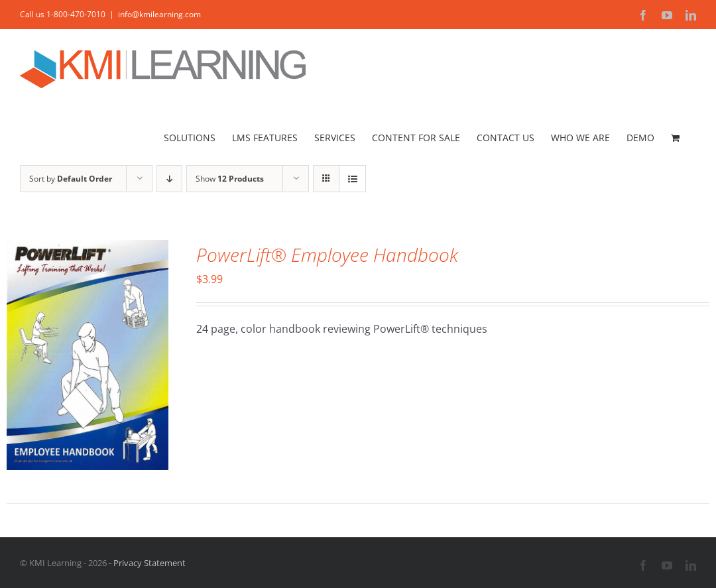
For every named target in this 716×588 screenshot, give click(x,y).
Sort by (71, 179)
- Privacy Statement (146, 563)
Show (230, 179)
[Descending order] (169, 179)
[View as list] (352, 179)
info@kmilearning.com (159, 14)
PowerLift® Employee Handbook (327, 255)
